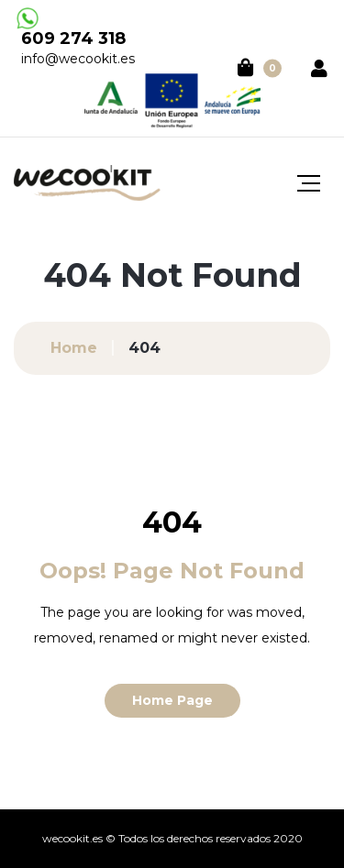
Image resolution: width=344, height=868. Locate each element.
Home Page (172, 700)
